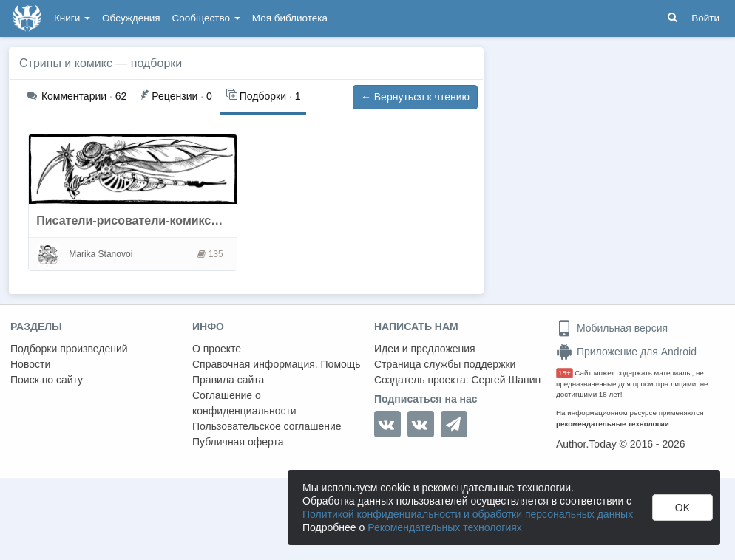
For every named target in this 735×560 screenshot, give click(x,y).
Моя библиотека (290, 18)
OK (682, 508)
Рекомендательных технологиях (445, 527)
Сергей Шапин (506, 380)
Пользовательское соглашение (267, 426)
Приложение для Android (626, 352)
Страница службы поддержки (445, 364)
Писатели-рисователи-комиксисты (138, 221)
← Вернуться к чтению (415, 97)
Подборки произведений (69, 349)
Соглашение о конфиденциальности (244, 403)
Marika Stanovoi (101, 254)
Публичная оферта (238, 442)
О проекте (217, 349)
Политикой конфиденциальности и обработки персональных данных (468, 514)
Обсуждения (131, 18)
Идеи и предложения (425, 349)
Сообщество (206, 18)
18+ (565, 373)
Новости (30, 364)
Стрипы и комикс (66, 63)
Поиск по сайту (47, 380)
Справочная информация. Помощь (277, 364)
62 (77, 96)
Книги (72, 18)
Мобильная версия (612, 328)
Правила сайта (228, 380)
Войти (705, 18)
